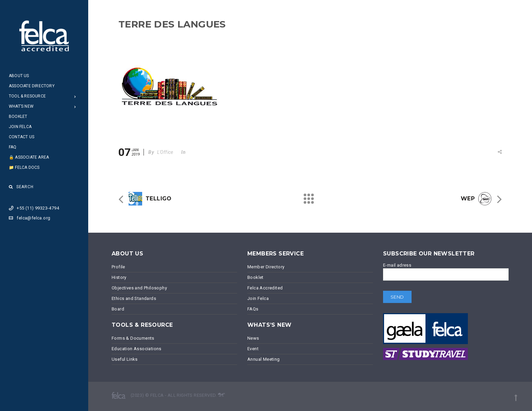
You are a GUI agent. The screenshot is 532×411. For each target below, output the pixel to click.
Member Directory (266, 267)
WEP (468, 199)
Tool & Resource (27, 96)
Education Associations (137, 349)
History (119, 277)
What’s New (21, 106)
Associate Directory (32, 86)
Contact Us (22, 137)
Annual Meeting (264, 359)
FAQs (253, 309)
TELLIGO (159, 199)
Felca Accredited (265, 288)
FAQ (13, 147)
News (253, 338)
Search (21, 187)
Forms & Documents (133, 338)
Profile (118, 267)
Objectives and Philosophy (139, 288)
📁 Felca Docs (24, 167)
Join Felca (20, 127)
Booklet (18, 117)
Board (118, 309)
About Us (19, 76)
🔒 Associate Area (29, 157)
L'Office (165, 152)
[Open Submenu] (75, 96)
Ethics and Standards (134, 298)
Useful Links (125, 359)
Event (253, 349)
